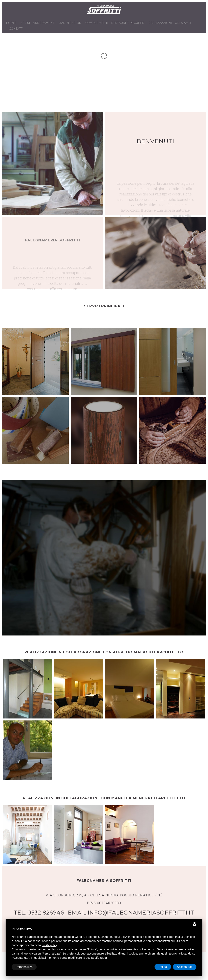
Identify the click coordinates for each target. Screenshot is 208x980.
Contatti (16, 29)
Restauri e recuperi (128, 23)
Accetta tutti (185, 967)
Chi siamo (183, 23)
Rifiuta (163, 967)
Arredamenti (44, 23)
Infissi (25, 23)
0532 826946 (46, 913)
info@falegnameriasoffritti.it (141, 913)
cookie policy (49, 945)
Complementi (97, 23)
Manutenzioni (70, 23)
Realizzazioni (160, 23)
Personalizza (24, 967)
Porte (11, 23)
